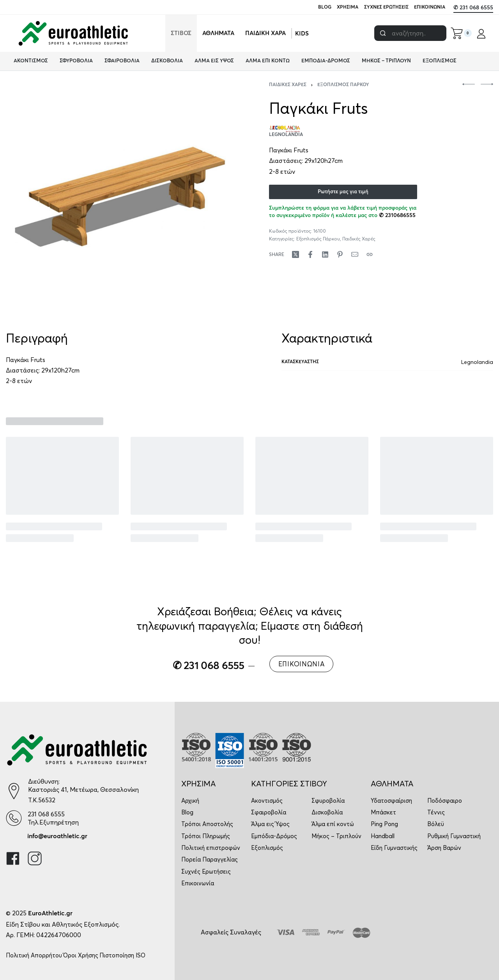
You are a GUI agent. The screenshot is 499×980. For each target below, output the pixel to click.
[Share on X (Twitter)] (296, 254)
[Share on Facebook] (310, 254)
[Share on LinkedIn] (325, 254)
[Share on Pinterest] (340, 254)
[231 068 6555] (14, 818)
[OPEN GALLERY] (120, 197)
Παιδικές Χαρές (288, 85)
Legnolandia (477, 362)
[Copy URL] (370, 254)
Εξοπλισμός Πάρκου (343, 85)
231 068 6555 (46, 814)
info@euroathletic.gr (57, 836)
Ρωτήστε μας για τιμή (343, 192)
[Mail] (355, 254)
